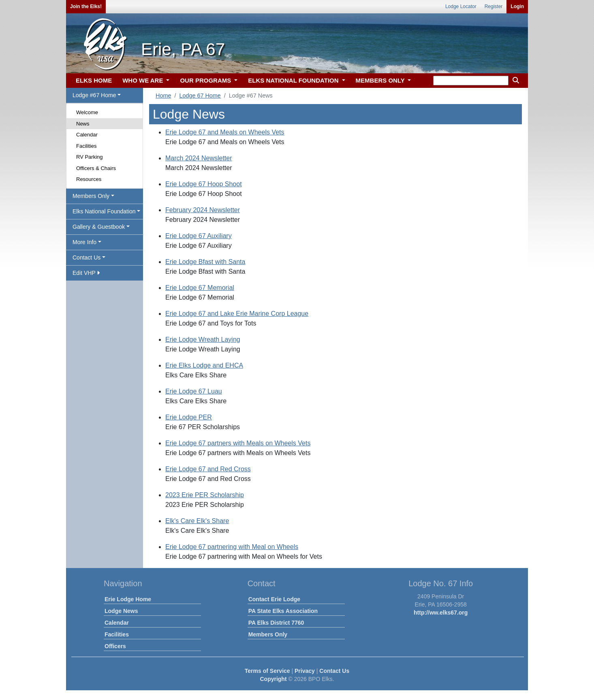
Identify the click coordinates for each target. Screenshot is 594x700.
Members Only (268, 634)
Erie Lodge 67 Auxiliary (199, 236)
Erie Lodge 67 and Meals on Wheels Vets (225, 132)
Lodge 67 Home (200, 96)
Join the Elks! (86, 6)
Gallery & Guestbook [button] (99, 227)
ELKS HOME (94, 80)
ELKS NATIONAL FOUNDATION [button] (294, 80)
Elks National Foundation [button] (104, 211)
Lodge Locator (461, 6)
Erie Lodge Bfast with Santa (205, 262)
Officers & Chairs (96, 168)
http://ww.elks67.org (441, 613)
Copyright (273, 679)
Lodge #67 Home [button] (94, 95)
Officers (115, 646)
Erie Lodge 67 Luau (194, 391)
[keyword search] (471, 81)
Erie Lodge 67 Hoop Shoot (204, 184)
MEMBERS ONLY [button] (381, 80)
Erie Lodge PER (189, 417)
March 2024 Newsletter (199, 158)
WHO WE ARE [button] (143, 80)
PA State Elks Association (283, 611)
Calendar (87, 135)
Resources (89, 179)
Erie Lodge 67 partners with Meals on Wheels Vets (238, 443)
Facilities (87, 146)
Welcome (87, 112)
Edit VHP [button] (86, 273)
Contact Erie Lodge (274, 599)
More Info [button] (84, 242)
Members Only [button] (91, 196)
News (83, 124)
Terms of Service (267, 671)
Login (517, 6)
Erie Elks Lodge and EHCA (204, 365)
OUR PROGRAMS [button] (206, 80)
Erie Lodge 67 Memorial (200, 288)
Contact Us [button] (87, 257)
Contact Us (334, 671)
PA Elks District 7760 (276, 623)
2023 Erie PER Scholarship (205, 495)
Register (494, 6)
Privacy (305, 671)
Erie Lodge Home (128, 599)
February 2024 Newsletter (203, 210)
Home (163, 96)
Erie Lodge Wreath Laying (203, 339)
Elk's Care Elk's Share (197, 521)
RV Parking (90, 157)
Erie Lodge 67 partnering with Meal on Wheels (232, 547)
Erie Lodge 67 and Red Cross (208, 469)
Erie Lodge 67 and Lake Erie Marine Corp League (237, 314)
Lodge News (121, 611)
